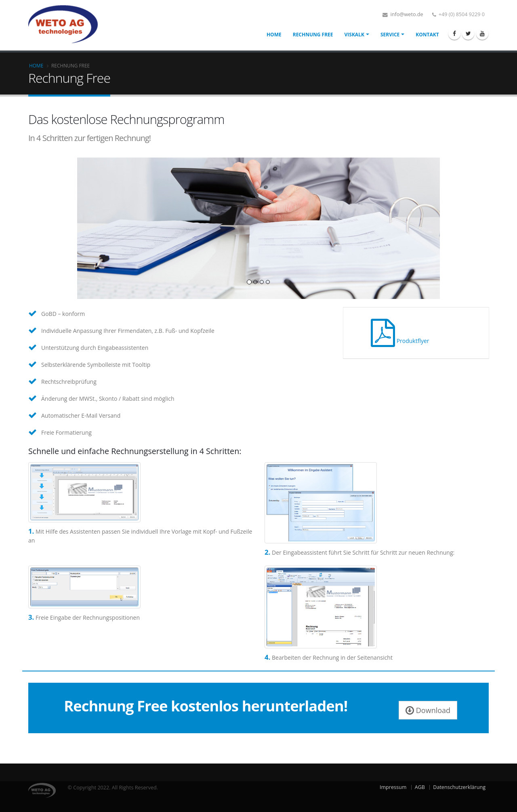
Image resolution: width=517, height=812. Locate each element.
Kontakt (427, 35)
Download (428, 710)
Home (274, 35)
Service (390, 35)
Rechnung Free (313, 35)
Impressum (393, 787)
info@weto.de (406, 14)
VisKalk (354, 35)
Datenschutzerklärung (459, 787)
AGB (420, 787)
